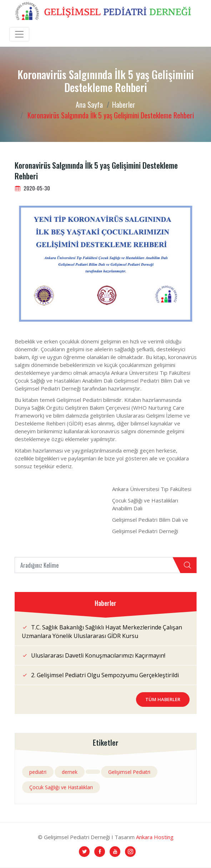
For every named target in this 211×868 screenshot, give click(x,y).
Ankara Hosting (155, 837)
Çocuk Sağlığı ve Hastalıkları (61, 787)
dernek (70, 772)
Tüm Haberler (163, 699)
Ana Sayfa (89, 104)
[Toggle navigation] (19, 34)
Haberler (124, 104)
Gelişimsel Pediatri (129, 772)
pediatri (38, 772)
